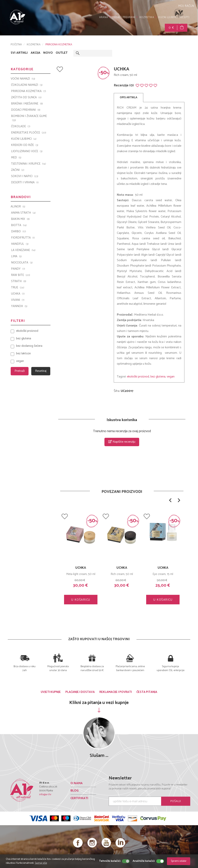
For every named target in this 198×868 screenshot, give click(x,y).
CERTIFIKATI (79, 798)
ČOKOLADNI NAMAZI (27, 85)
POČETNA (16, 45)
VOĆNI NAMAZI (23, 79)
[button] (170, 500)
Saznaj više (41, 863)
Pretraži (20, 371)
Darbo (19, 232)
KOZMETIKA (148, 17)
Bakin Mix (20, 219)
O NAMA (77, 783)
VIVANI (18, 300)
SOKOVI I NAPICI (25, 176)
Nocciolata (22, 263)
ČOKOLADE (21, 126)
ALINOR (18, 207)
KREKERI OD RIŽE (25, 145)
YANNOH (19, 306)
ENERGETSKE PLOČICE (29, 133)
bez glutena (158, 377)
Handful (20, 244)
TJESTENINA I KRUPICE (29, 164)
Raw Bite (21, 275)
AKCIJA (36, 53)
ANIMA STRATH (23, 213)
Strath (19, 281)
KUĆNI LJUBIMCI (168, 17)
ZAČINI (18, 170)
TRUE (18, 288)
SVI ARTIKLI (19, 53)
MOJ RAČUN (186, 6)
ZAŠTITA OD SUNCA (26, 97)
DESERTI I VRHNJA (25, 183)
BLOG (75, 791)
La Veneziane (23, 250)
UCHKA (122, 568)
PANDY (18, 269)
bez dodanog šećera (29, 346)
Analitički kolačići (144, 861)
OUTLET (62, 53)
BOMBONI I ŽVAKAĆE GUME (29, 118)
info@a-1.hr (45, 795)
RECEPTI (185, 17)
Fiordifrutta (23, 238)
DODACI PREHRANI (125, 17)
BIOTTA (19, 225)
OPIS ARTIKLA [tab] (129, 98)
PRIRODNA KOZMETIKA (59, 45)
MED (16, 158)
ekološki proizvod (138, 377)
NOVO (48, 53)
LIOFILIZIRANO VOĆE (27, 151)
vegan (171, 377)
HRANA (105, 17)
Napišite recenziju (122, 442)
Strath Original (81, 568)
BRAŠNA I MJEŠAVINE (27, 104)
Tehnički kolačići (110, 861)
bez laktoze (23, 354)
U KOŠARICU (81, 600)
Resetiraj (41, 371)
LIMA (16, 256)
